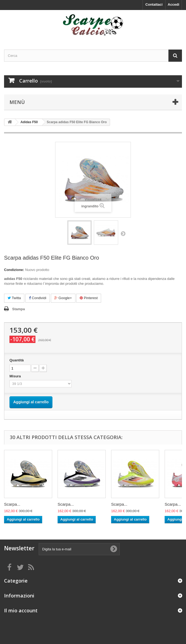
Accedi (173, 4)
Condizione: (14, 270)
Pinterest (89, 298)
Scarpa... (12, 504)
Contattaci (154, 4)
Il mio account (21, 610)
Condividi (38, 298)
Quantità (17, 360)
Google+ (63, 298)
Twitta (14, 298)
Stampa (19, 309)
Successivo (123, 233)
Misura (16, 376)
